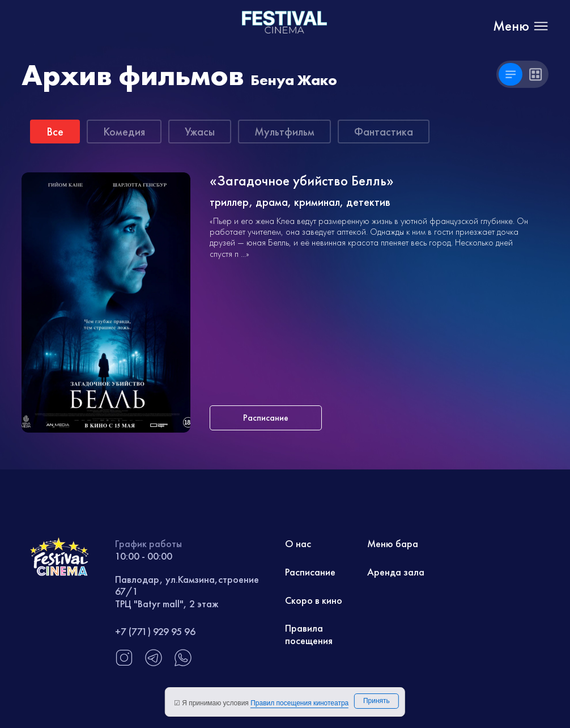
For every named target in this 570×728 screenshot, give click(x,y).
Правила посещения (309, 634)
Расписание (310, 572)
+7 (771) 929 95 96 (155, 631)
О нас (298, 543)
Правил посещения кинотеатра (299, 703)
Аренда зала (396, 572)
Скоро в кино (314, 600)
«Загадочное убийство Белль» (302, 181)
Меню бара (393, 543)
